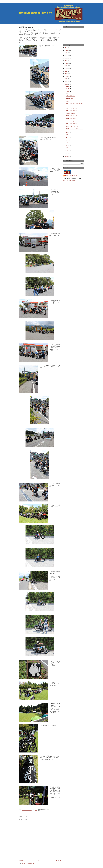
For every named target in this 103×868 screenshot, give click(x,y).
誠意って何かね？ (71, 96)
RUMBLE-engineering (71, 176)
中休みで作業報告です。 (72, 113)
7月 (67, 135)
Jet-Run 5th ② (71, 121)
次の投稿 (21, 860)
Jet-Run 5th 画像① (71, 124)
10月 (68, 91)
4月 (67, 143)
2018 (66, 68)
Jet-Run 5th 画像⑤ (71, 111)
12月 (68, 86)
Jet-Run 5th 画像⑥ (71, 108)
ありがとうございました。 (73, 126)
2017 (66, 71)
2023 (66, 55)
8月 (67, 132)
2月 (67, 148)
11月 (68, 89)
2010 (66, 157)
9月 (67, 94)
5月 (67, 140)
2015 (66, 76)
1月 (67, 150)
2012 (66, 84)
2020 (66, 63)
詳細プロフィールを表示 (70, 181)
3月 (67, 145)
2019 (66, 66)
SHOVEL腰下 (70, 98)
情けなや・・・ (70, 101)
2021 (66, 61)
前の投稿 (58, 860)
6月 (67, 137)
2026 (66, 48)
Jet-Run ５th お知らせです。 (74, 129)
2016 (66, 74)
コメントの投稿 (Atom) (28, 864)
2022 (66, 58)
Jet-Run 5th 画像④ (71, 116)
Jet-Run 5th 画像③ (71, 118)
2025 (66, 50)
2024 (66, 53)
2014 (66, 79)
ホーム (40, 860)
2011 (66, 154)
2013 (66, 82)
